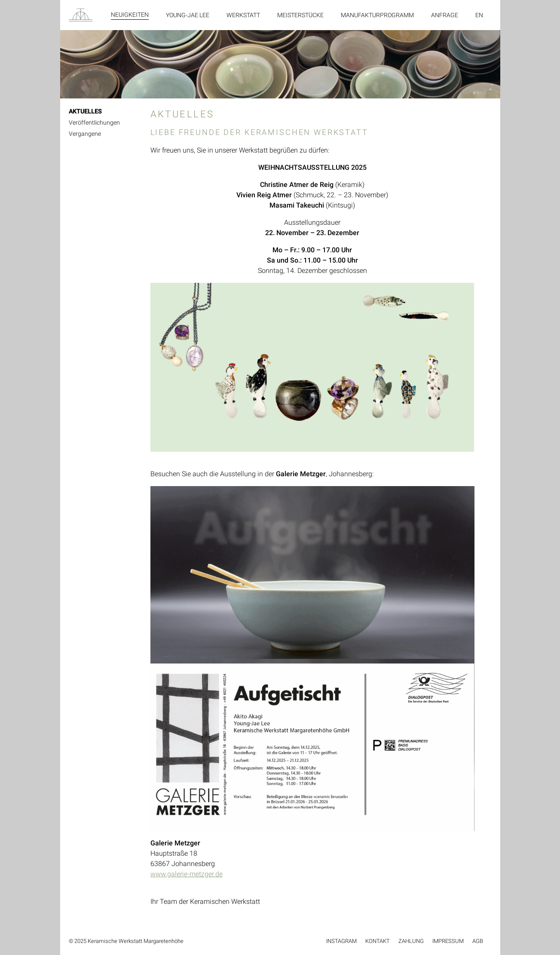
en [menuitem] (479, 15)
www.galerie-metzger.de (187, 874)
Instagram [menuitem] (341, 941)
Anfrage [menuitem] (445, 15)
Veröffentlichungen (94, 122)
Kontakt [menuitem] (378, 941)
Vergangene (85, 134)
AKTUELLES (85, 111)
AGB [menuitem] (478, 941)
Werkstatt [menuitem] (243, 15)
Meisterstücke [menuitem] (300, 15)
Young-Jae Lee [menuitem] (188, 15)
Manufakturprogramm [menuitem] (377, 15)
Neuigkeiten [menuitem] (130, 15)
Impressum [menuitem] (448, 941)
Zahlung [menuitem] (411, 941)
